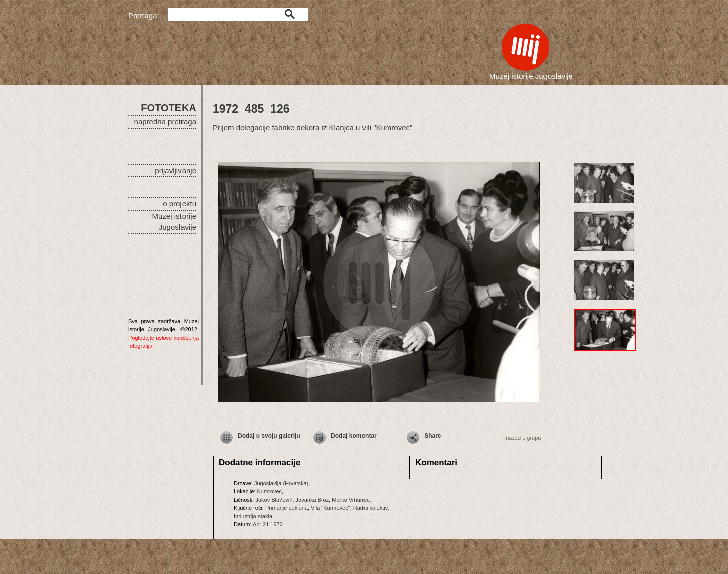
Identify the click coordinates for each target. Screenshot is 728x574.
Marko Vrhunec (350, 500)
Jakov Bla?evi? (274, 500)
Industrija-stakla (253, 516)
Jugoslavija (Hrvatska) (281, 483)
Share (432, 436)
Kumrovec (269, 491)
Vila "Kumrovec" (331, 508)
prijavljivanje (175, 170)
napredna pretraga (165, 122)
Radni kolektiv (371, 508)
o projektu (179, 203)
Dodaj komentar (354, 436)
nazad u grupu (523, 438)
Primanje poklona (287, 508)
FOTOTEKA (168, 108)
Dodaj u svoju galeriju (269, 436)
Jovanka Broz (313, 500)
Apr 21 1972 (268, 524)
